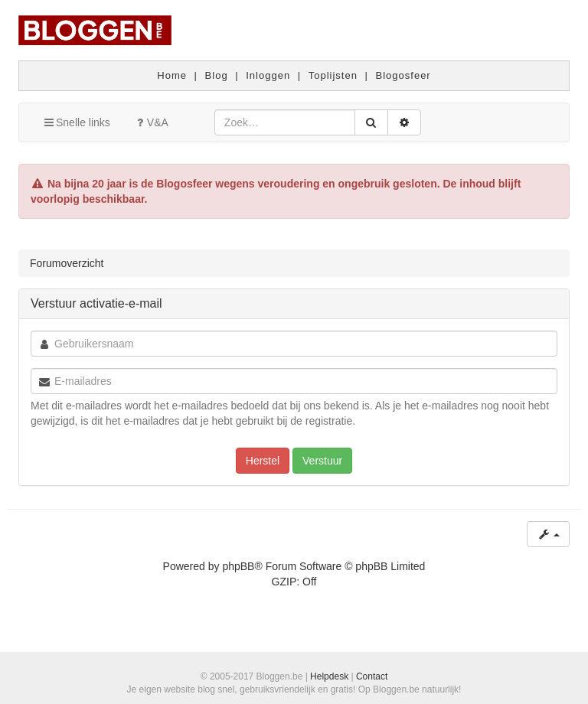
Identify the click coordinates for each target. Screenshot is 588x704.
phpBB (238, 566)
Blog (217, 75)
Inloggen (268, 75)
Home (172, 75)
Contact (372, 676)
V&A (151, 122)
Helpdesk (329, 676)
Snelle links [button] (76, 122)
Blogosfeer (403, 75)
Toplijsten (333, 75)
